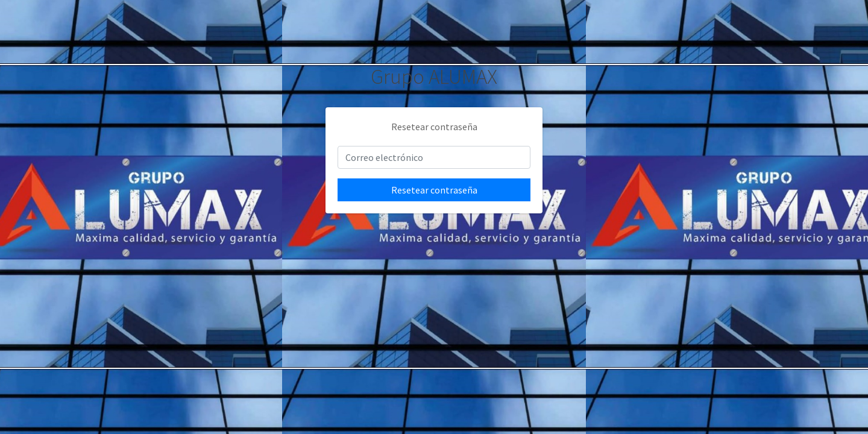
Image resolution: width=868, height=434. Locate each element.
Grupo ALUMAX (434, 77)
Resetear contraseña (434, 190)
